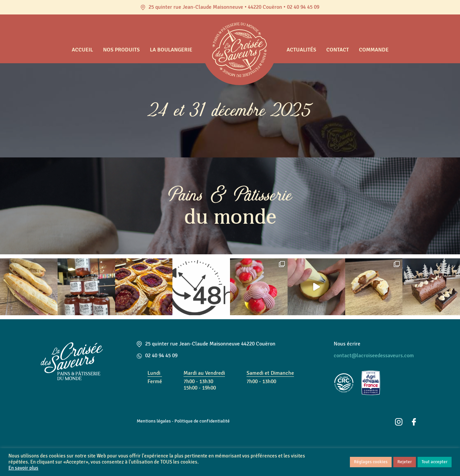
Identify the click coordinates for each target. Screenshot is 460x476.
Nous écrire (347, 344)
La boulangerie (171, 50)
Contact (338, 50)
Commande (374, 50)
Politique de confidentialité (202, 421)
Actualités (301, 50)
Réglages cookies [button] (371, 462)
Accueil (82, 50)
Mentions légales (154, 421)
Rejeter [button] (405, 462)
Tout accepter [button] (435, 462)
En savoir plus (23, 468)
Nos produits (121, 50)
